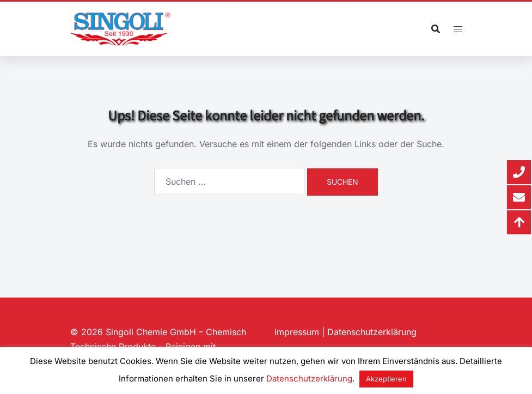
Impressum (297, 332)
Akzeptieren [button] (386, 379)
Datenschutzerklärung (372, 332)
